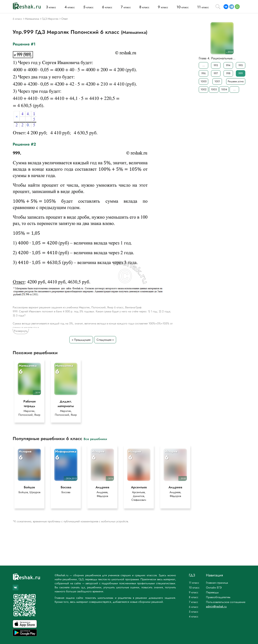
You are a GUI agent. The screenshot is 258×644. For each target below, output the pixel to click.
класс (51, 7)
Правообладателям (218, 597)
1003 (214, 89)
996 (203, 73)
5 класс (194, 612)
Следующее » (105, 340)
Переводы (212, 592)
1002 (203, 89)
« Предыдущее (81, 340)
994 (228, 65)
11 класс (194, 583)
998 (228, 73)
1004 (224, 89)
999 (241, 73)
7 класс (193, 602)
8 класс (194, 597)
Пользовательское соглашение (226, 602)
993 (216, 65)
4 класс (194, 616)
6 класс (194, 607)
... (204, 65)
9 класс (194, 592)
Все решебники (95, 439)
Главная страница (217, 583)
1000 (204, 81)
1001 (217, 81)
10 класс (194, 587)
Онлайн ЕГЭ (214, 587)
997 (216, 73)
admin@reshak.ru (216, 606)
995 (241, 65)
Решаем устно (236, 81)
